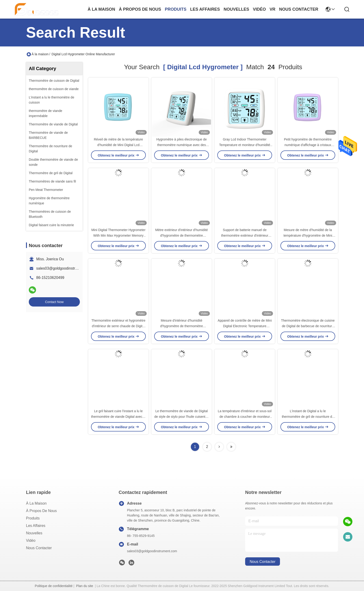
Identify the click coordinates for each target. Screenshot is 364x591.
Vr (272, 9)
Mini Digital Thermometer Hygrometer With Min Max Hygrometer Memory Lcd (118, 235)
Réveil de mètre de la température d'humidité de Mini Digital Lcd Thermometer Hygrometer (118, 145)
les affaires (205, 9)
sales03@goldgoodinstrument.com (65, 268)
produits (176, 9)
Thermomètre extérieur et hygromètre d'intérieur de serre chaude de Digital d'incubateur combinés (119, 326)
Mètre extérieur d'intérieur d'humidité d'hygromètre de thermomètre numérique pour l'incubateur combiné (182, 235)
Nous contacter (39, 548)
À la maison (101, 9)
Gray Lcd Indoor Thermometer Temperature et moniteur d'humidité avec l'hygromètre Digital (245, 145)
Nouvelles (34, 533)
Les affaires (36, 526)
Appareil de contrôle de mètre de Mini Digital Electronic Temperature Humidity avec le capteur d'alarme (245, 326)
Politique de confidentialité (54, 586)
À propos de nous (140, 9)
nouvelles (236, 9)
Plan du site (85, 586)
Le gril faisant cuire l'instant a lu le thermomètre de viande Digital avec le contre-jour (118, 417)
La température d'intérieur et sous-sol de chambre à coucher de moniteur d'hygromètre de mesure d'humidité (245, 417)
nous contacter (299, 9)
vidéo (259, 9)
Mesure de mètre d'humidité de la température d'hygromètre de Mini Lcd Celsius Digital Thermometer (308, 235)
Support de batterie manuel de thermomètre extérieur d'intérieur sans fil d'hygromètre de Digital (245, 235)
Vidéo (31, 540)
